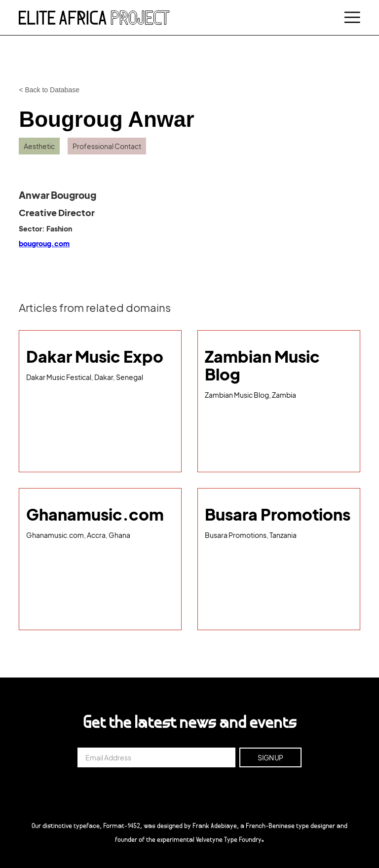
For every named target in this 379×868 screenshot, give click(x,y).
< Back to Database (49, 90)
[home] (94, 17)
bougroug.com (44, 243)
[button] (350, 18)
